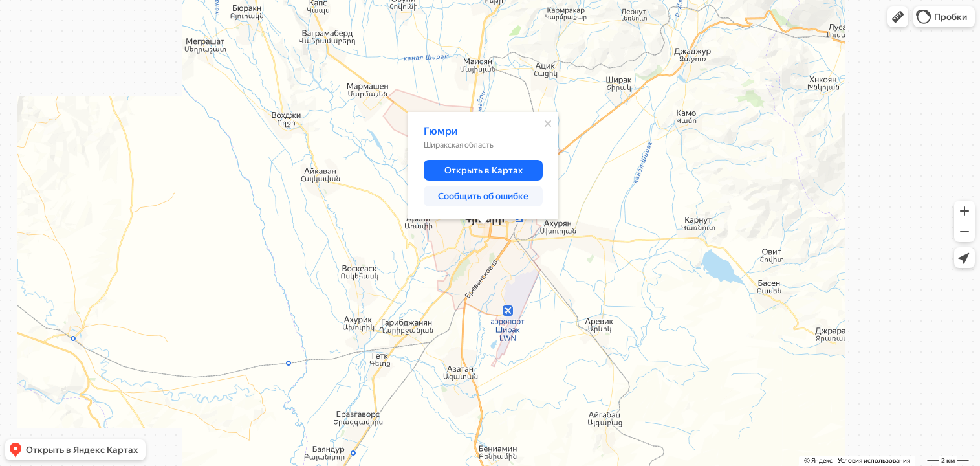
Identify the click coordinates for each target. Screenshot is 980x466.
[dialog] (483, 166)
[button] (898, 17)
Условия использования (874, 460)
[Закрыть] (548, 124)
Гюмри (441, 131)
